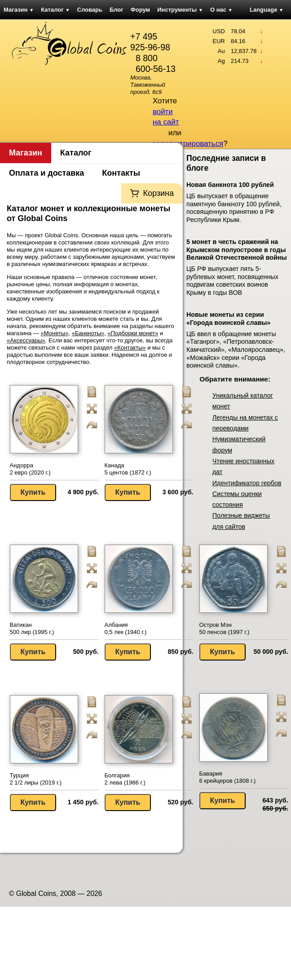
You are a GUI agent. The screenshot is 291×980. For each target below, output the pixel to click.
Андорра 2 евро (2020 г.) (30, 469)
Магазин (19, 10)
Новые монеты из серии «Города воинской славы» (228, 319)
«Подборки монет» (133, 333)
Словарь (90, 10)
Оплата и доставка (46, 173)
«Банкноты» (88, 333)
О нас (221, 10)
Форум (140, 10)
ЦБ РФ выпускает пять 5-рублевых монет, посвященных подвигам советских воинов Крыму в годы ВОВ (232, 281)
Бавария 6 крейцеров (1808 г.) (228, 777)
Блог (117, 10)
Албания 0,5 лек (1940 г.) (126, 628)
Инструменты (180, 10)
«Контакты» (130, 348)
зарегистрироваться (188, 144)
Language (267, 10)
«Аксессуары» (26, 340)
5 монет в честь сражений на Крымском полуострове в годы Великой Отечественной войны (237, 250)
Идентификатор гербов (247, 483)
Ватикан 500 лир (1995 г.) (32, 628)
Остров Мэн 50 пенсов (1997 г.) (225, 628)
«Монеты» (55, 333)
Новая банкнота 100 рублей (230, 185)
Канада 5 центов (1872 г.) (128, 469)
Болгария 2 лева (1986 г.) (125, 779)
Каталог (55, 10)
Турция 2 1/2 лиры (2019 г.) (36, 779)
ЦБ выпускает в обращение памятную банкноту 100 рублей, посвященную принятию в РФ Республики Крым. (234, 208)
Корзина (158, 193)
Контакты (121, 173)
